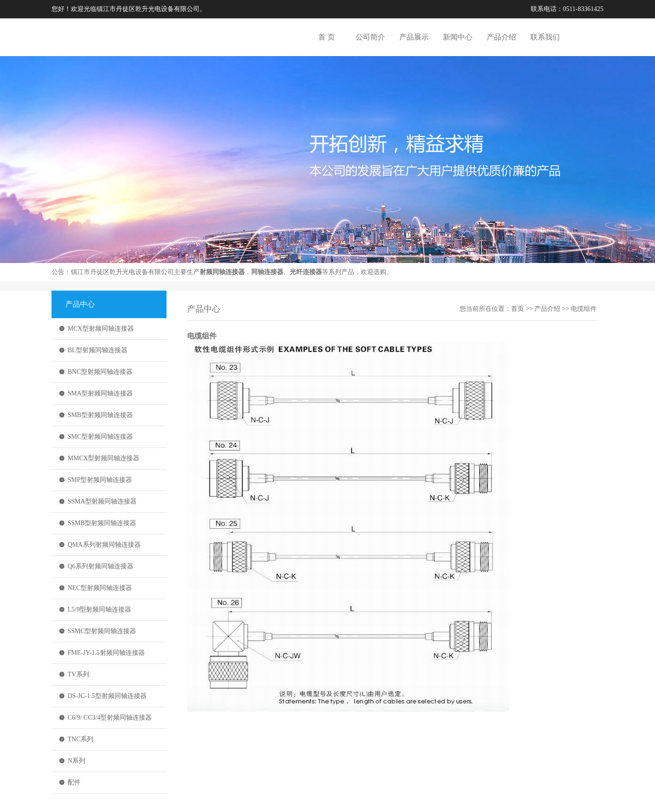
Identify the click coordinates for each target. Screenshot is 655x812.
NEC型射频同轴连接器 (100, 588)
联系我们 (545, 37)
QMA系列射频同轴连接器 (104, 545)
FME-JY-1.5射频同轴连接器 (106, 653)
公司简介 (370, 37)
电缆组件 (584, 309)
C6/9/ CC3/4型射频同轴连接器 (110, 718)
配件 (74, 782)
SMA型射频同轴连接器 (100, 393)
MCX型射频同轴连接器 (101, 329)
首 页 (327, 37)
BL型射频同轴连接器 (98, 350)
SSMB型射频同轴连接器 (102, 523)
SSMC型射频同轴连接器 (102, 631)
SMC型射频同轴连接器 (100, 437)
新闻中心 (458, 37)
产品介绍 (501, 37)
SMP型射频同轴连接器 (100, 480)
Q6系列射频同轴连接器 (101, 566)
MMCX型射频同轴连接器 (103, 458)
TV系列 (78, 674)
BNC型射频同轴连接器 (100, 372)
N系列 (76, 761)
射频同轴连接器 (222, 272)
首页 (517, 309)
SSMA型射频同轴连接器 (102, 501)
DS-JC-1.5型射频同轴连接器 (107, 696)
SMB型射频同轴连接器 (100, 415)
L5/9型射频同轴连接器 (99, 609)
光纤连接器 (306, 272)
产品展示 (414, 37)
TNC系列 (80, 739)
